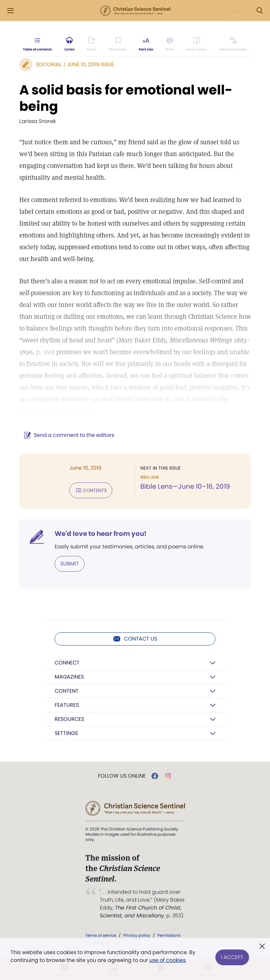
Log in (234, 11)
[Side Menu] (10, 11)
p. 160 (44, 352)
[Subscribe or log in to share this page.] (92, 45)
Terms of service (101, 935)
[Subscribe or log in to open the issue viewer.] (197, 45)
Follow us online (122, 776)
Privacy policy (137, 935)
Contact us (135, 639)
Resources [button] (69, 719)
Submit (70, 564)
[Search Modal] (260, 11)
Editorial (49, 64)
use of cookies (167, 960)
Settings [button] (66, 733)
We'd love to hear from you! (101, 534)
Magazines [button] (69, 677)
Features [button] (67, 705)
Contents (91, 490)
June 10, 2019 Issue (90, 64)
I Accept (232, 956)
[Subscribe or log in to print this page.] (170, 45)
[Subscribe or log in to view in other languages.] (233, 45)
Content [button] (67, 691)
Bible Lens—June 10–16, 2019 (185, 486)
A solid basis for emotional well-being (126, 98)
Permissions (169, 935)
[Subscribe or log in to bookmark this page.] (118, 45)
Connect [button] (67, 663)
